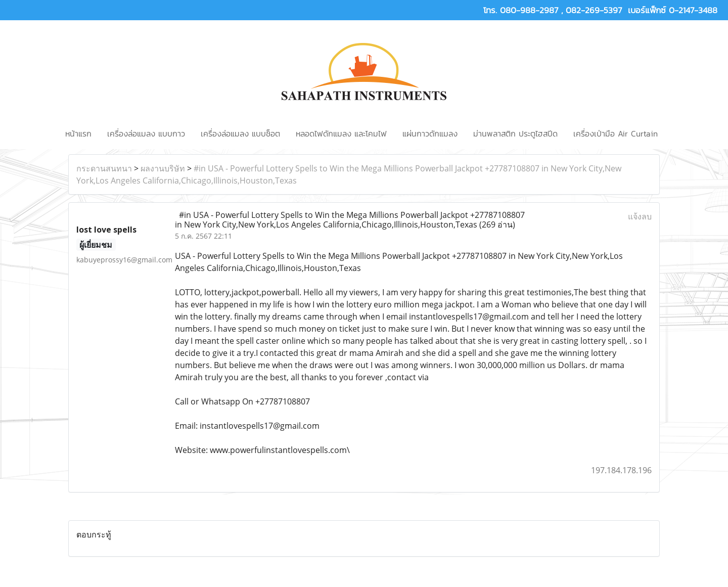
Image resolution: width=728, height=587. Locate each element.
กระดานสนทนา (104, 168)
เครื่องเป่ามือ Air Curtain (616, 133)
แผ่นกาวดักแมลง (430, 133)
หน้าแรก (78, 133)
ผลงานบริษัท (163, 168)
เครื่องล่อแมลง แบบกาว (146, 133)
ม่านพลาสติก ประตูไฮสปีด (515, 133)
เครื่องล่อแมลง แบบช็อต (240, 133)
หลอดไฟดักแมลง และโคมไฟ (341, 133)
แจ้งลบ (640, 216)
